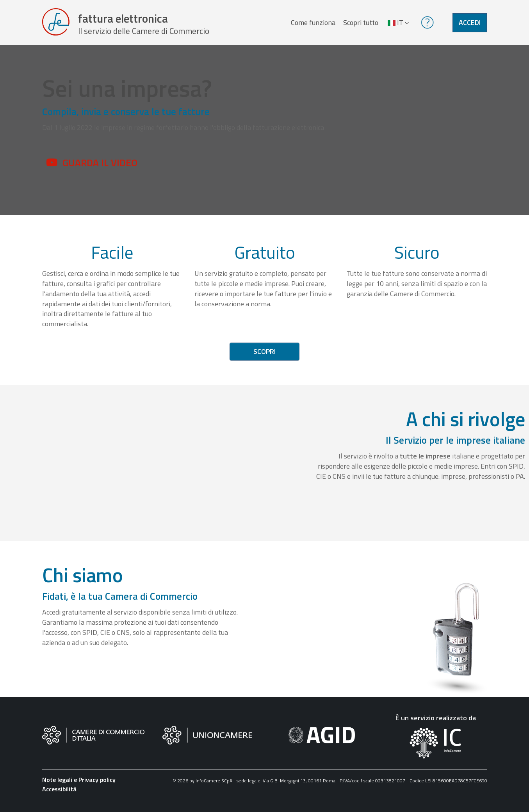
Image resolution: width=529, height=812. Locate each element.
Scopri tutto (360, 25)
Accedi (470, 25)
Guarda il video (100, 167)
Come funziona (312, 25)
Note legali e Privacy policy (79, 785)
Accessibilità (59, 794)
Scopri (264, 356)
